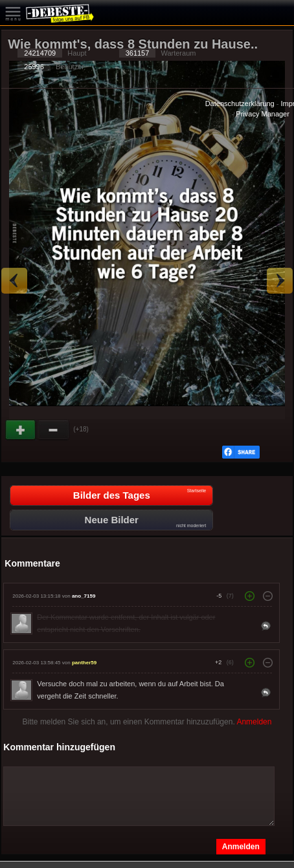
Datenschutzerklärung (240, 103)
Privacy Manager (263, 114)
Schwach (54, 430)
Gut (21, 430)
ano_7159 (84, 596)
